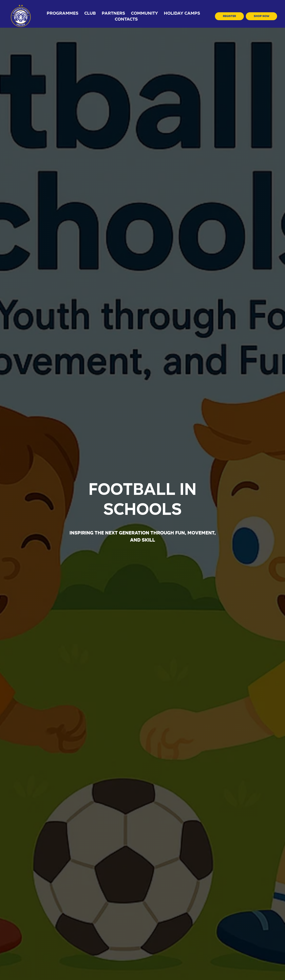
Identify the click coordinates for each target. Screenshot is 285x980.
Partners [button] (113, 13)
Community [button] (144, 13)
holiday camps (182, 13)
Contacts (126, 19)
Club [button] (90, 13)
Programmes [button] (63, 13)
